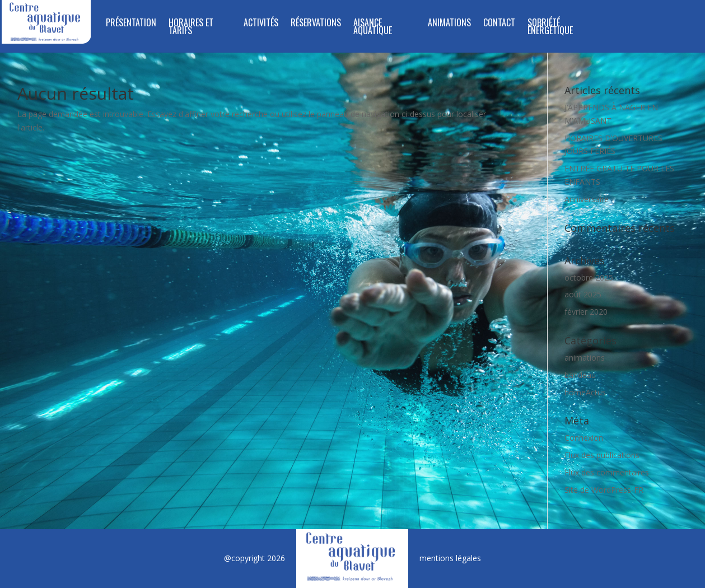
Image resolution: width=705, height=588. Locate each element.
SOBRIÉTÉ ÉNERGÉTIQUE (550, 28)
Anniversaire (587, 199)
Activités (261, 24)
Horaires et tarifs (191, 28)
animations (585, 358)
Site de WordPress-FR (604, 490)
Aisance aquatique (373, 28)
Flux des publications (602, 455)
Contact (499, 24)
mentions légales (450, 558)
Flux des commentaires (607, 472)
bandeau (580, 375)
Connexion (584, 438)
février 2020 (586, 312)
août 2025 (583, 294)
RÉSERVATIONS (316, 24)
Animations (449, 24)
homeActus (585, 392)
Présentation (131, 24)
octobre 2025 (589, 277)
